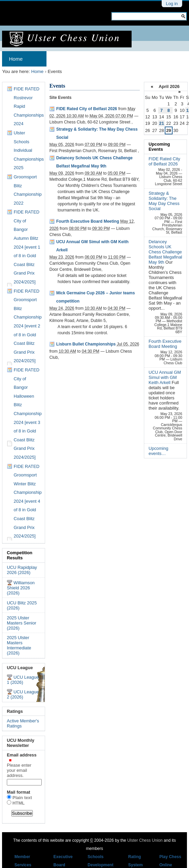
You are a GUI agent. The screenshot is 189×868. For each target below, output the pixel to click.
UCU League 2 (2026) (23, 694)
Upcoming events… (159, 451)
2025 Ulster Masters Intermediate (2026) (19, 645)
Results (152, 59)
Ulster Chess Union (145, 840)
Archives (64, 59)
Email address (24, 765)
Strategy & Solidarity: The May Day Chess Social (97, 133)
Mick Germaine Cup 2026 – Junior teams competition (95, 297)
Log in (172, 4)
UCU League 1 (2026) (23, 680)
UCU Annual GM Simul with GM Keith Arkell (92, 246)
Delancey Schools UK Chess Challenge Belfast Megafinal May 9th (94, 162)
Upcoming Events (159, 147)
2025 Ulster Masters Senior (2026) (22, 623)
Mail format (18, 792)
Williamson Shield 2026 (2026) (21, 588)
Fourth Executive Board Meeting (87, 221)
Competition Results (20, 555)
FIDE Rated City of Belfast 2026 (86, 109)
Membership (113, 59)
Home (16, 59)
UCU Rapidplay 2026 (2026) (22, 570)
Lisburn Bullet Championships (86, 344)
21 (162, 123)
